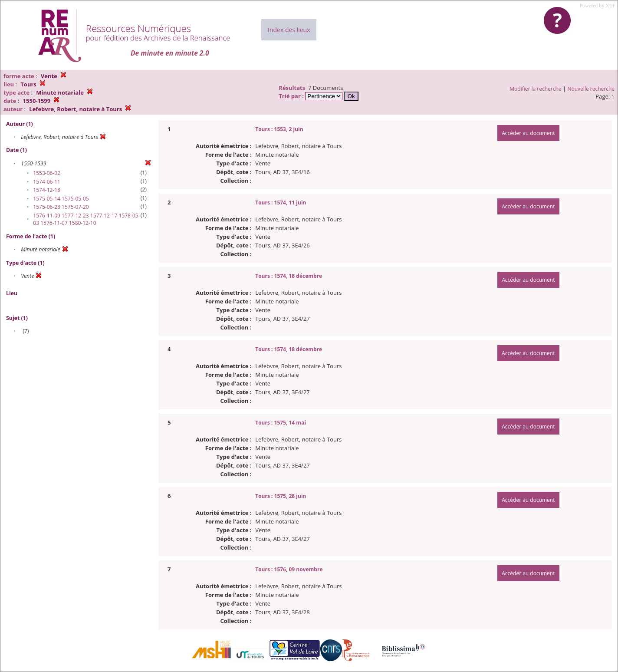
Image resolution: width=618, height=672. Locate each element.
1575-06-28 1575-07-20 (61, 207)
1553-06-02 (47, 173)
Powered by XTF (597, 6)
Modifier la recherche (535, 89)
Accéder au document (528, 133)
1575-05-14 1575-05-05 (61, 199)
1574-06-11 (47, 182)
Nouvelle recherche (591, 89)
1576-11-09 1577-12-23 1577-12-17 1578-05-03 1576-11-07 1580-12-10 (86, 219)
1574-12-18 (47, 190)
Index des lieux (289, 30)
